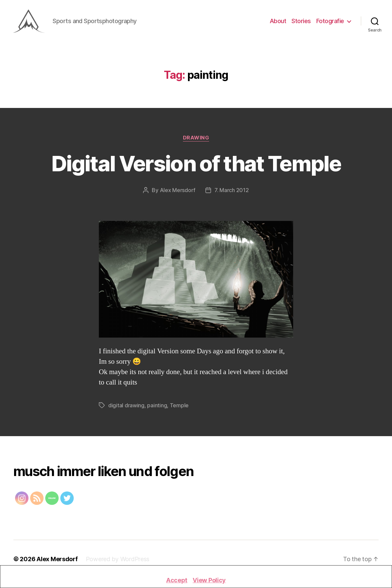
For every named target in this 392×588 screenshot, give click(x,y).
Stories (301, 23)
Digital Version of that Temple (196, 166)
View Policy (209, 580)
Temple (179, 408)
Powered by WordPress (118, 562)
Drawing (196, 141)
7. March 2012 (232, 193)
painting (157, 408)
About (278, 23)
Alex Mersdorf (178, 193)
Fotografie (330, 23)
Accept (177, 580)
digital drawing (126, 408)
